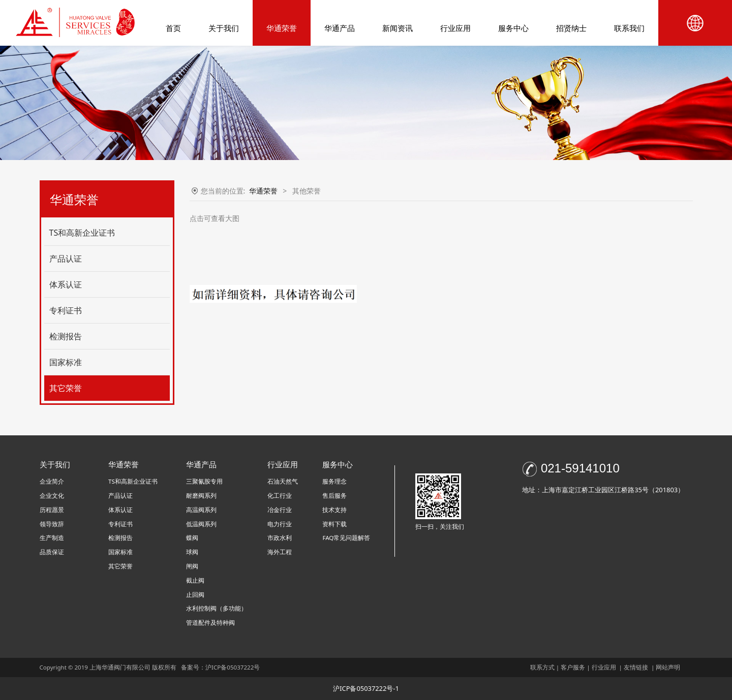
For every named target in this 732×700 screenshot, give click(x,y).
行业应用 (455, 28)
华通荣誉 (282, 28)
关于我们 (224, 28)
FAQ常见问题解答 (346, 538)
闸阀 (192, 566)
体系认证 (66, 284)
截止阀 (195, 580)
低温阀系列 (201, 524)
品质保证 (52, 552)
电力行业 (280, 524)
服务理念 (334, 481)
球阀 (192, 552)
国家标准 (66, 362)
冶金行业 (280, 510)
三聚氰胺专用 (204, 481)
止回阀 (195, 595)
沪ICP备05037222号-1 (366, 688)
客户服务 (573, 667)
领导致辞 (52, 524)
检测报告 (66, 336)
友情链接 (636, 667)
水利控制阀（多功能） (217, 608)
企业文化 (52, 496)
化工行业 (280, 496)
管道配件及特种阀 (210, 623)
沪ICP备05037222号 (233, 667)
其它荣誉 (66, 388)
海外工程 (280, 552)
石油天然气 (283, 481)
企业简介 (52, 481)
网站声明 (668, 667)
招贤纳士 (571, 28)
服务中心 (513, 28)
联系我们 (629, 28)
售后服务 (334, 496)
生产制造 (52, 538)
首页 (173, 28)
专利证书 (66, 310)
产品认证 (66, 259)
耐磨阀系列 (201, 496)
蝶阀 (192, 538)
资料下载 (334, 524)
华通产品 (340, 28)
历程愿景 (52, 510)
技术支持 (334, 510)
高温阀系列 (201, 510)
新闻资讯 (398, 28)
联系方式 (542, 667)
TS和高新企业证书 (82, 233)
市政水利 (280, 538)
